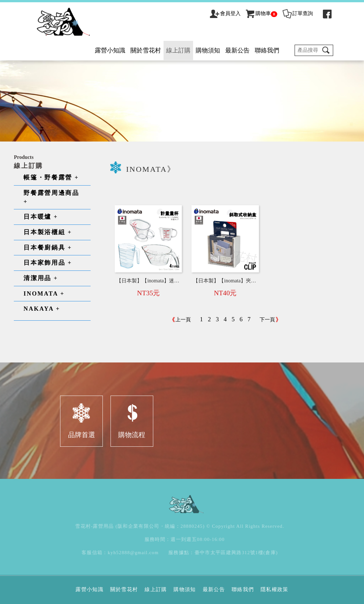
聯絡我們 (267, 50)
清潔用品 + (41, 278)
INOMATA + (44, 293)
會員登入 (230, 13)
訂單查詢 (297, 13)
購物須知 (208, 50)
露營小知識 (110, 50)
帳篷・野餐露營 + (51, 177)
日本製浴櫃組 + (48, 232)
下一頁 (267, 320)
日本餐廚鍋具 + (48, 247)
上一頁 (183, 320)
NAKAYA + (42, 309)
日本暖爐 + (41, 217)
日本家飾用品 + (48, 263)
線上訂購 (178, 50)
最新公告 (237, 50)
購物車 (261, 13)
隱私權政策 (275, 589)
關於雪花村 (146, 50)
